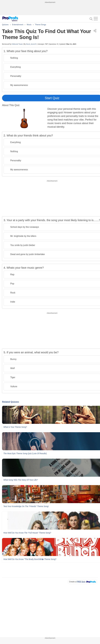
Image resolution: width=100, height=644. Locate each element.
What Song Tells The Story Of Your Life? (21, 480)
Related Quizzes (11, 402)
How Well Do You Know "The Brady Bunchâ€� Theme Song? (30, 559)
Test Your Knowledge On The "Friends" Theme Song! (26, 506)
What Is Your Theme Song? (15, 427)
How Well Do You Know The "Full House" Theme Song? (27, 533)
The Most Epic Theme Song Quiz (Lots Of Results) (25, 453)
